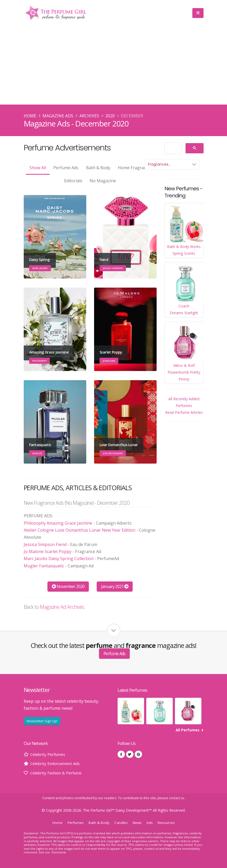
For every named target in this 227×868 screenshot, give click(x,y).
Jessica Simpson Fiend (45, 544)
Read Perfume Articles (184, 412)
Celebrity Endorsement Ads (57, 763)
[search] (173, 148)
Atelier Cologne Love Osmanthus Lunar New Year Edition (79, 530)
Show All (38, 168)
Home (30, 116)
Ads (151, 823)
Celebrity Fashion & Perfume (58, 773)
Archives (89, 116)
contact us (177, 798)
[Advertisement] (113, 65)
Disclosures (60, 852)
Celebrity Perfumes (49, 754)
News (138, 823)
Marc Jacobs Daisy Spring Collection (59, 559)
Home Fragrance (134, 168)
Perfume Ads (66, 168)
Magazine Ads (58, 116)
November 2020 (68, 586)
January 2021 (115, 586)
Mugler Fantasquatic (44, 566)
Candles (121, 823)
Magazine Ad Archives (62, 607)
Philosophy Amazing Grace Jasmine (58, 523)
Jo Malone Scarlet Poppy (48, 551)
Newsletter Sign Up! (42, 721)
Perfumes (74, 823)
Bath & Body (98, 168)
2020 (110, 116)
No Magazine (103, 181)
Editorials (73, 181)
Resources (168, 823)
